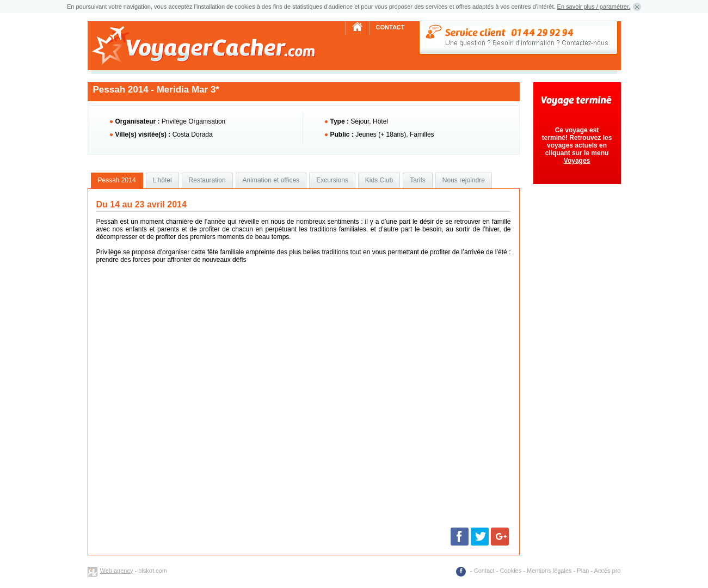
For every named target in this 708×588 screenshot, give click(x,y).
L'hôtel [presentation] (162, 180)
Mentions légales (549, 571)
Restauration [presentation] (207, 180)
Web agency (117, 571)
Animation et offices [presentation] (271, 180)
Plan (583, 571)
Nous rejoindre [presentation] (464, 180)
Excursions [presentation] (332, 180)
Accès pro (608, 571)
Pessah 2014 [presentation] (117, 180)
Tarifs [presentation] (418, 180)
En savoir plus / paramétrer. (594, 7)
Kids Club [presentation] (379, 180)
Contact (390, 27)
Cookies (510, 571)
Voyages (577, 161)
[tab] (117, 181)
